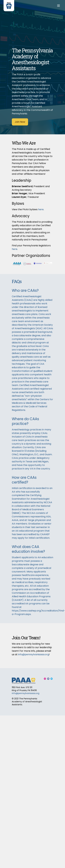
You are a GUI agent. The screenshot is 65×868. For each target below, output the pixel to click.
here (41, 209)
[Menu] (58, 6)
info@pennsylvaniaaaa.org (33, 654)
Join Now (20, 122)
